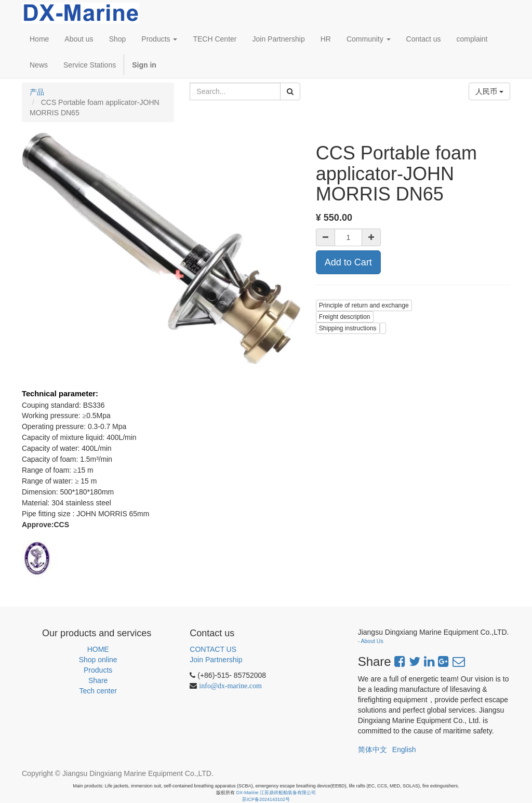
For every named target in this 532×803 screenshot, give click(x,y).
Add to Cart (348, 262)
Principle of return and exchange (364, 305)
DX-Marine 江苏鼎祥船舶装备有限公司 (276, 793)
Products (98, 670)
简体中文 (373, 750)
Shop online (98, 660)
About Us (372, 641)
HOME (98, 649)
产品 (37, 92)
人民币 (489, 91)
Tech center (98, 691)
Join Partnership (216, 660)
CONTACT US (213, 649)
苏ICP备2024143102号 (266, 799)
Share (98, 680)
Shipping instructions (348, 328)
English (404, 750)
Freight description (345, 317)
